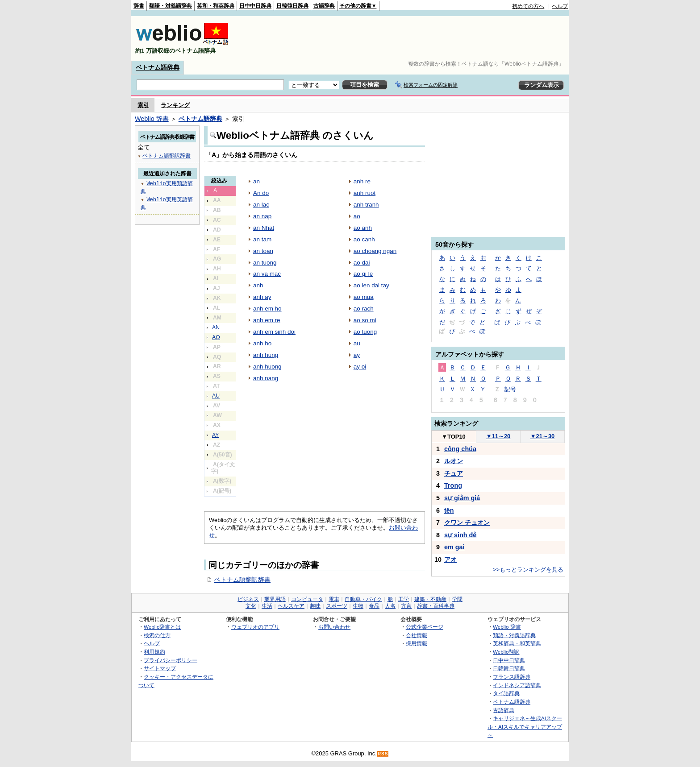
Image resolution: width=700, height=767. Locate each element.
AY (215, 435)
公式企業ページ (425, 627)
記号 (510, 389)
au (357, 343)
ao (357, 216)
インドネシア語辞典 (517, 685)
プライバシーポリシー (171, 660)
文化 (251, 606)
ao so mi (365, 320)
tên (449, 510)
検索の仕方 (157, 635)
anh (258, 285)
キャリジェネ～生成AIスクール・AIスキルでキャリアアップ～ (525, 726)
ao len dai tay (371, 285)
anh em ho (267, 309)
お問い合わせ (334, 627)
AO (216, 337)
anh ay (262, 297)
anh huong (267, 367)
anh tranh (366, 205)
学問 (457, 599)
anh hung (266, 355)
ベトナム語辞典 (158, 67)
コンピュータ (307, 599)
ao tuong (365, 332)
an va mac (267, 274)
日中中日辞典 (255, 6)
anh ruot (365, 193)
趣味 (315, 606)
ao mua (364, 297)
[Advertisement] (405, 38)
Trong (453, 485)
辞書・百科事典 (436, 606)
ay (357, 355)
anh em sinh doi (274, 332)
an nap (262, 216)
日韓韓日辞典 (292, 6)
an (256, 181)
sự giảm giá (462, 498)
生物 (358, 606)
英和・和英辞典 (216, 6)
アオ (450, 560)
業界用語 (275, 599)
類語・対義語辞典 (171, 6)
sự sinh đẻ (460, 535)
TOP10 (454, 437)
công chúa (460, 449)
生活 (267, 606)
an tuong (265, 263)
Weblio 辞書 (152, 119)
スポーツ (337, 606)
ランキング (175, 105)
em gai (454, 547)
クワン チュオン (467, 522)
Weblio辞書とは (162, 627)
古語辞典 (324, 6)
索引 (143, 105)
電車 (334, 599)
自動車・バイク (363, 599)
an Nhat (264, 228)
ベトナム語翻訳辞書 (242, 580)
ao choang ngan (375, 251)
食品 (374, 606)
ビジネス (248, 599)
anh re (362, 181)
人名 (390, 606)
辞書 (139, 6)
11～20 (498, 436)
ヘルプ (560, 6)
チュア (454, 473)
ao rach (364, 309)
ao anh (363, 228)
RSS (383, 754)
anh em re (267, 320)
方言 (406, 606)
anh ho (262, 343)
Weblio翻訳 (506, 652)
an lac (261, 205)
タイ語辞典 (506, 693)
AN (216, 328)
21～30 (543, 436)
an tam (262, 239)
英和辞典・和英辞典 (517, 643)
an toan (263, 251)
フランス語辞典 (512, 677)
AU (216, 396)
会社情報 (417, 635)
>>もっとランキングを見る (528, 570)
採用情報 (417, 643)
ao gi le (363, 274)
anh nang (266, 378)
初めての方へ (528, 6)
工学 (404, 599)
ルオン (454, 461)
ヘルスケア (291, 606)
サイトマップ (160, 668)
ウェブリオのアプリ (255, 627)
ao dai (362, 263)
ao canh (364, 239)
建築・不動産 (430, 599)
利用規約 (154, 652)
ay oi (360, 367)
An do (261, 193)
